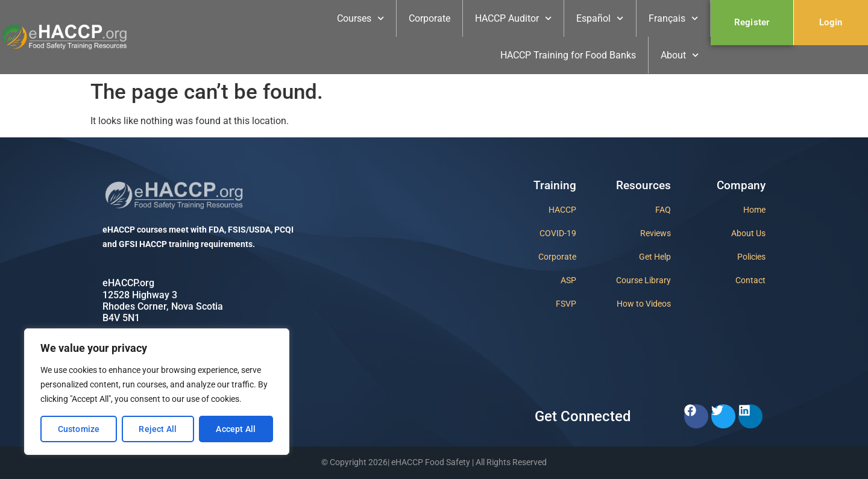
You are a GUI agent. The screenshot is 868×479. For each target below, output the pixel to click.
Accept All (236, 429)
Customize (79, 429)
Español (600, 18)
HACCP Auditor (513, 18)
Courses (360, 18)
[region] (157, 392)
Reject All (158, 429)
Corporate (429, 18)
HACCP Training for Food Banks (568, 55)
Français (673, 18)
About (680, 55)
